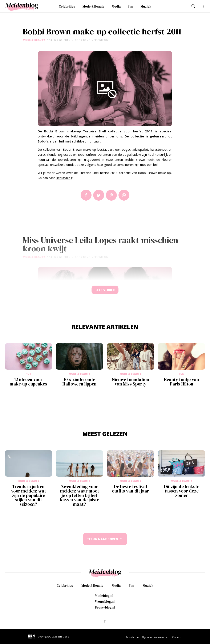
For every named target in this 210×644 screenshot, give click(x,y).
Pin (111, 195)
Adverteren (132, 637)
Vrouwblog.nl (105, 602)
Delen (86, 195)
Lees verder (105, 291)
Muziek (146, 6)
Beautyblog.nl (105, 607)
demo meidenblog (96, 40)
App (124, 195)
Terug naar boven (103, 541)
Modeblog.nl (104, 596)
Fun (130, 6)
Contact (176, 637)
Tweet (99, 195)
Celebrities (67, 6)
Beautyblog (64, 178)
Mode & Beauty (93, 6)
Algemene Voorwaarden (155, 637)
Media (116, 6)
